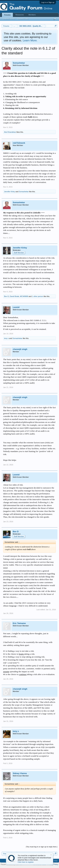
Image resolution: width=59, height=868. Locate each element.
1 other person (38, 296)
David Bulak (14, 296)
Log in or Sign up (48, 2)
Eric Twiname (19, 623)
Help (56, 861)
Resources (20, 15)
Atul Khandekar (10, 132)
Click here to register (26, 862)
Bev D (6, 296)
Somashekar (19, 63)
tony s (6, 338)
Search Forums (9, 19)
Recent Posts (23, 19)
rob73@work (19, 143)
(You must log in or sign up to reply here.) (42, 847)
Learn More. (30, 40)
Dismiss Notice (51, 855)
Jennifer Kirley (10, 192)
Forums (7, 15)
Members (32, 15)
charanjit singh (20, 349)
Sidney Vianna (20, 773)
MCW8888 (24, 296)
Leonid (16, 307)
